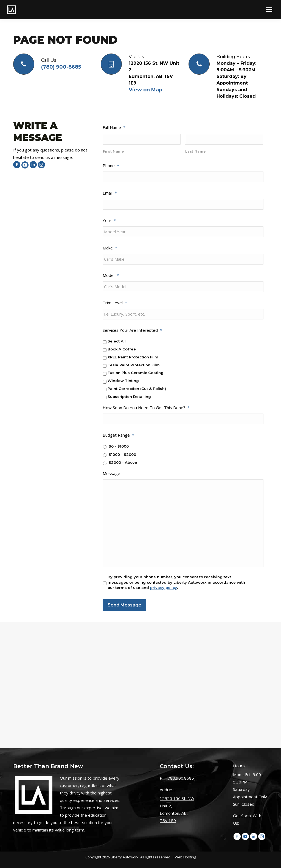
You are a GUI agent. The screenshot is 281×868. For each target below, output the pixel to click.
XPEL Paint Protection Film (133, 357)
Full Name (114, 127)
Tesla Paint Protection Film (134, 365)
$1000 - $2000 (122, 454)
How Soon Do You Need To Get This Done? (146, 408)
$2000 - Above (123, 462)
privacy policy (164, 588)
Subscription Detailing (129, 397)
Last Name (195, 151)
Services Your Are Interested (132, 330)
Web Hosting (185, 857)
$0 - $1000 (119, 446)
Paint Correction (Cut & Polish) (137, 389)
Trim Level (115, 303)
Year (109, 220)
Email (110, 193)
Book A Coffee (122, 349)
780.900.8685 (181, 778)
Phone (111, 165)
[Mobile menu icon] (269, 10)
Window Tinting (123, 381)
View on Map (145, 90)
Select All (117, 341)
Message (111, 473)
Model (111, 275)
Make (110, 248)
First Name (113, 151)
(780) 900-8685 (61, 67)
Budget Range (118, 435)
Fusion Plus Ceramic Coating (136, 373)
